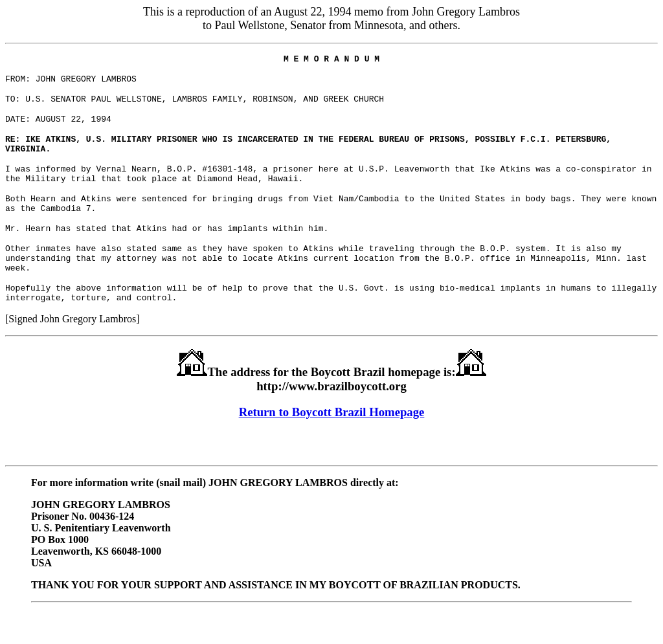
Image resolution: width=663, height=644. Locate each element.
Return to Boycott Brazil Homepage (332, 443)
